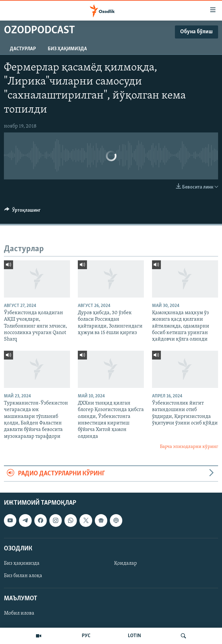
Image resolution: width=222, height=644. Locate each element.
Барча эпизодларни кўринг (189, 447)
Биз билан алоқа (23, 576)
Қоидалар (126, 563)
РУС (86, 636)
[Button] (22, 212)
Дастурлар (23, 49)
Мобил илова (19, 613)
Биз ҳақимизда (67, 49)
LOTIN (134, 636)
